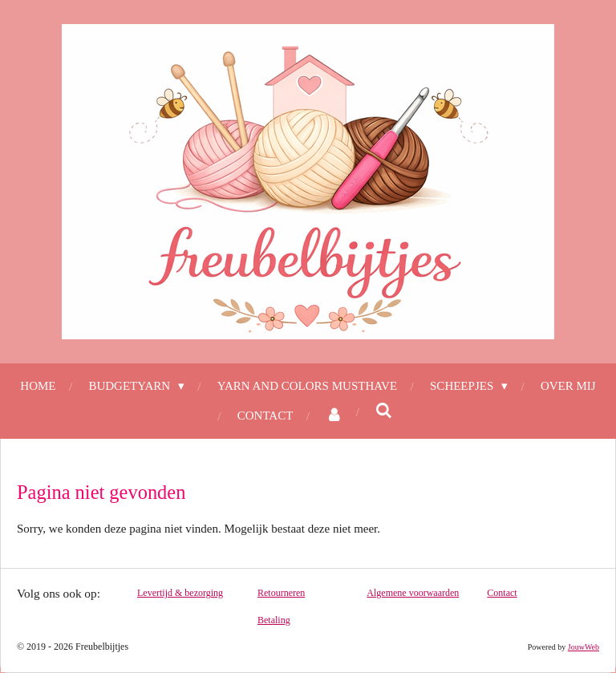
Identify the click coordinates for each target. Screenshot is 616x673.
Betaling (274, 620)
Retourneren (281, 593)
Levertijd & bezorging (180, 593)
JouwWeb (584, 647)
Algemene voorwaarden (413, 593)
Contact (502, 593)
